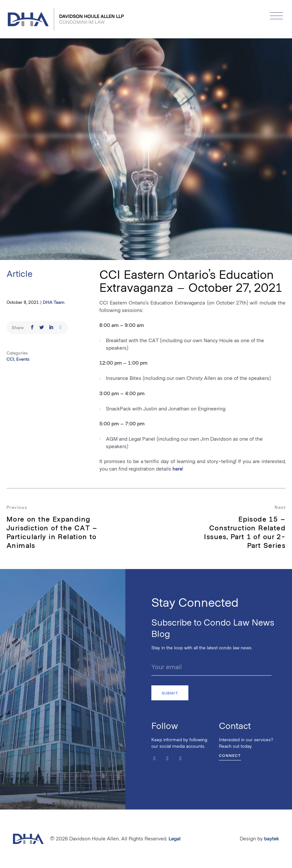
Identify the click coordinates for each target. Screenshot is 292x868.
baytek (272, 838)
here (177, 468)
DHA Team (54, 302)
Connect (230, 755)
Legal (175, 838)
